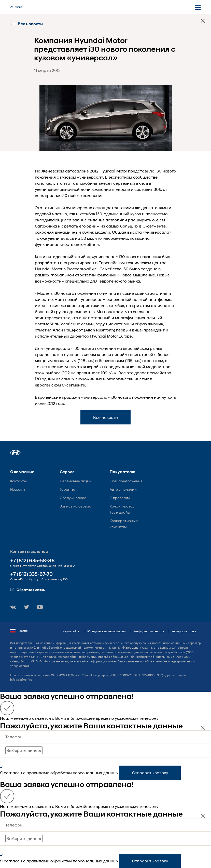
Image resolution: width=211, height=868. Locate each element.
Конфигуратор (122, 506)
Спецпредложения (126, 481)
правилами (38, 773)
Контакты (18, 481)
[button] (15, 453)
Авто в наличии (123, 489)
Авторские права (184, 631)
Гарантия (68, 489)
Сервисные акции (76, 481)
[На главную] (16, 7)
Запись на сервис (75, 506)
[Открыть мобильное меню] (198, 7)
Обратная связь (28, 590)
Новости (18, 489)
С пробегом (120, 498)
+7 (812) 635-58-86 (32, 561)
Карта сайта (71, 631)
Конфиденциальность (149, 631)
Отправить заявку (150, 773)
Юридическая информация (106, 631)
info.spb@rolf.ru (21, 680)
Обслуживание (73, 498)
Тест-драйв (120, 512)
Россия (19, 631)
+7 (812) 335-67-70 (31, 574)
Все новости (26, 24)
